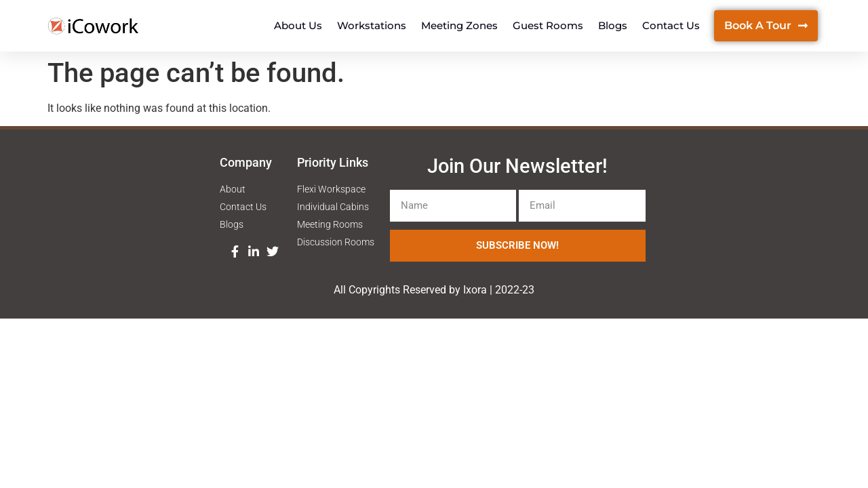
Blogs (613, 25)
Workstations (372, 25)
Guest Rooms (548, 25)
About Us (298, 25)
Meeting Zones (459, 25)
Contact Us (671, 25)
